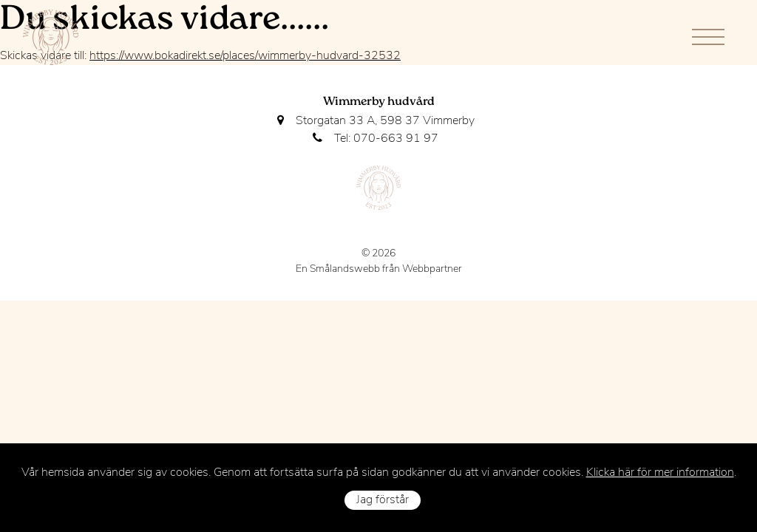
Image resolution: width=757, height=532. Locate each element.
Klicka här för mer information (660, 473)
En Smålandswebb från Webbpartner (379, 269)
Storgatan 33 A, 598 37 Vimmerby (385, 121)
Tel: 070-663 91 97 (386, 139)
